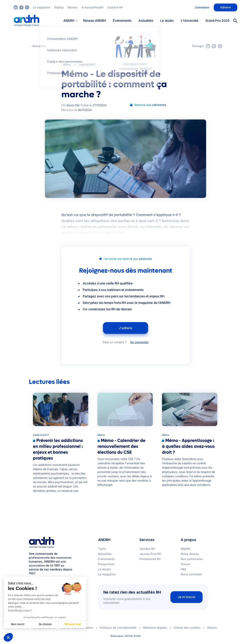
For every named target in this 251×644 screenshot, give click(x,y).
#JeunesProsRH (93, 7)
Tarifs (102, 549)
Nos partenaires (192, 559)
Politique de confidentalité (118, 628)
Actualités (146, 21)
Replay (59, 7)
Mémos (73, 7)
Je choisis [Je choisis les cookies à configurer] (21, 624)
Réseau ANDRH (95, 21)
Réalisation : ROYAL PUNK (126, 636)
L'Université (190, 21)
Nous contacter (191, 574)
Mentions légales (155, 628)
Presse (186, 564)
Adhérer (226, 7)
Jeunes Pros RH (150, 554)
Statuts (212, 628)
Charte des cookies (187, 628)
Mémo (67, 65)
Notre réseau (190, 554)
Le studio (167, 21)
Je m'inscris (186, 597)
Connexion (202, 7)
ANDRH (186, 549)
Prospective (106, 564)
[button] (8, 637)
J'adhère (125, 328)
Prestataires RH (150, 559)
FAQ (183, 569)
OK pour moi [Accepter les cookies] (48, 624)
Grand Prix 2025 (217, 21)
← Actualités (37, 46)
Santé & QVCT (87, 65)
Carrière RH (115, 7)
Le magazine (42, 7)
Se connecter (139, 342)
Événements (122, 21)
